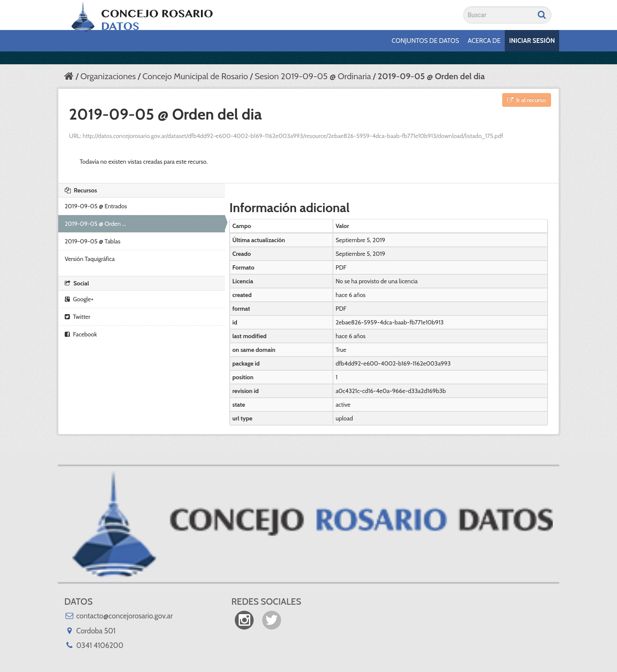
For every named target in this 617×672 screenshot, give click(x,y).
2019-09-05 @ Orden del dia (431, 76)
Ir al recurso (527, 100)
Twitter (78, 317)
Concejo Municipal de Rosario (195, 76)
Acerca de (484, 41)
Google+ (79, 299)
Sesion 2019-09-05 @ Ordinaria (313, 76)
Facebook (81, 334)
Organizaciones (108, 76)
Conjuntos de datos (425, 41)
